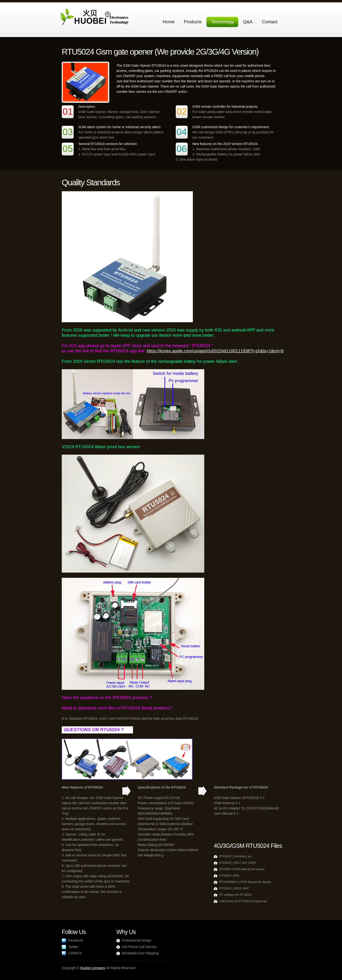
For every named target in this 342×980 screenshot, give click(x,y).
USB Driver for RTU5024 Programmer (243, 901)
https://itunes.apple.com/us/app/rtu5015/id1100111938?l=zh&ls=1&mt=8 (215, 351)
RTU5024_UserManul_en (235, 856)
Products (193, 22)
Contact (270, 22)
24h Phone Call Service (139, 947)
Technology (222, 22)
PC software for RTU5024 (235, 895)
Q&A (248, 22)
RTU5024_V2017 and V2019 (237, 863)
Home (169, 22)
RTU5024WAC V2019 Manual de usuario (245, 882)
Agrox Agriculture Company (95, 17)
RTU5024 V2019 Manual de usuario (242, 869)
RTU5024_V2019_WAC (234, 888)
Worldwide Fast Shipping (140, 953)
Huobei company (93, 968)
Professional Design (137, 940)
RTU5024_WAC (229, 876)
